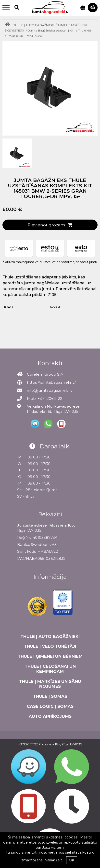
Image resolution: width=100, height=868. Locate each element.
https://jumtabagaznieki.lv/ (51, 382)
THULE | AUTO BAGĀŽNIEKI (34, 25)
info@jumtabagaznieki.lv (50, 390)
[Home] (9, 25)
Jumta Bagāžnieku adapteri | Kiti (51, 30)
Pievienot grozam (50, 225)
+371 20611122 (28, 744)
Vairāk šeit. (54, 860)
